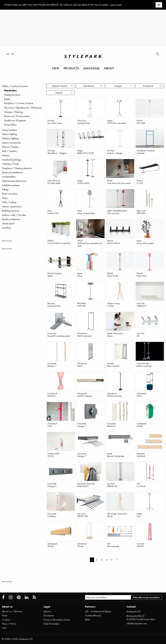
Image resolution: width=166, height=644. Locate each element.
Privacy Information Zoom (57, 620)
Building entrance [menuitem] (11, 211)
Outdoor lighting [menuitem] (10, 138)
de (8, 54)
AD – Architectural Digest (98, 611)
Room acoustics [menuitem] (10, 194)
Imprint (47, 611)
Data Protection (51, 624)
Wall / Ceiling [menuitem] (9, 202)
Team (5, 615)
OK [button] (159, 5)
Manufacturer (93, 86)
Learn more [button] (116, 5)
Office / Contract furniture (15, 86)
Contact (6, 620)
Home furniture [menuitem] (9, 130)
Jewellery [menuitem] (7, 228)
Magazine (92, 68)
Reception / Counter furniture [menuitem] (18, 103)
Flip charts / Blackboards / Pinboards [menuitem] (23, 108)
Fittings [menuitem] (5, 189)
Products (71, 68)
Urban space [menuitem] (8, 223)
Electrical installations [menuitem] (12, 172)
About (109, 68)
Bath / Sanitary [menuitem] (10, 151)
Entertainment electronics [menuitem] (14, 181)
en (12, 54)
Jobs (4, 628)
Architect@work (93, 615)
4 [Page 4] (107, 560)
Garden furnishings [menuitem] (11, 160)
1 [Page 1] (92, 560)
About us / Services (12, 611)
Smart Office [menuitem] (10, 125)
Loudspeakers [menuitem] (9, 177)
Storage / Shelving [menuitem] (13, 112)
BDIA (88, 620)
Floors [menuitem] (5, 198)
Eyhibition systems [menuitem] (11, 185)
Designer (123, 86)
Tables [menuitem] (7, 99)
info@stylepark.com (137, 623)
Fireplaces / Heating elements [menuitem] (17, 168)
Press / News (9, 624)
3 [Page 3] (102, 560)
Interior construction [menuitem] (12, 207)
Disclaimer (49, 615)
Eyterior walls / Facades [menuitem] (14, 215)
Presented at (153, 86)
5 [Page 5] (112, 560)
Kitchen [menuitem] (6, 155)
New (56, 68)
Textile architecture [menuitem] (11, 219)
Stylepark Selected (62, 86)
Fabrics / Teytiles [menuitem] (10, 147)
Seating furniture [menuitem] (12, 95)
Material (64, 93)
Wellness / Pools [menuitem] (10, 164)
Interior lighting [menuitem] (9, 134)
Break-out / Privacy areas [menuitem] (17, 116)
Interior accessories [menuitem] (12, 143)
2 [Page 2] (97, 560)
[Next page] (117, 560)
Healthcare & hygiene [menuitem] (15, 120)
